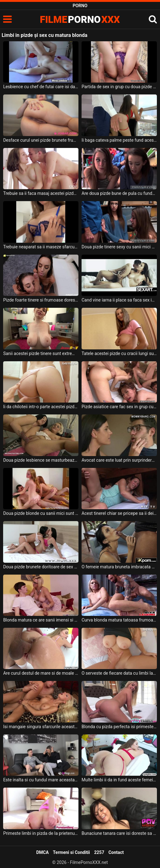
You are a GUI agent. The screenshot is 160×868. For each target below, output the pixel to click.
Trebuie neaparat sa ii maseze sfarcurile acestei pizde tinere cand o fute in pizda (41, 247)
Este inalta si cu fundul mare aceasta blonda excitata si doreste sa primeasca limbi (41, 780)
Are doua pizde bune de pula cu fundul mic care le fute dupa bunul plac (119, 193)
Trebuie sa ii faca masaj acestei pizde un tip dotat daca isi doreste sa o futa (41, 193)
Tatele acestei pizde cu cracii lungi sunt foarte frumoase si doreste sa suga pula (119, 353)
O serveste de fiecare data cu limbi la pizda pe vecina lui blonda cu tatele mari (119, 673)
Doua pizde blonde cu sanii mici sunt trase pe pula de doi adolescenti (41, 513)
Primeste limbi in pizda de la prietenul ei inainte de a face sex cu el (41, 833)
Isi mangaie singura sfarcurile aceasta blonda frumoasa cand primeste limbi (41, 727)
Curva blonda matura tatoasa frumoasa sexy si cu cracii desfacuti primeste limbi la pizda (119, 620)
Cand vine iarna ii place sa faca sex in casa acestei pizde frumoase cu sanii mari (119, 300)
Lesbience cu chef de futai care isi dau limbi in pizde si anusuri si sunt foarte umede (41, 87)
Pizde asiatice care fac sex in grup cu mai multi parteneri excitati (119, 407)
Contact (116, 852)
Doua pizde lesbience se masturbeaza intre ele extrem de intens (41, 460)
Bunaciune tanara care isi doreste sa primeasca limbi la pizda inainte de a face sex (119, 833)
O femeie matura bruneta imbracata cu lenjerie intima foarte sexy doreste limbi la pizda (119, 567)
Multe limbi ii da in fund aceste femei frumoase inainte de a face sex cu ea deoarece (119, 780)
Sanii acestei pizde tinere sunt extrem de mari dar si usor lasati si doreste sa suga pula (41, 353)
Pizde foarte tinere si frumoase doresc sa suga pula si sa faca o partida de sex (41, 300)
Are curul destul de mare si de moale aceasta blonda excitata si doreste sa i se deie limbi (41, 673)
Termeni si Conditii (71, 852)
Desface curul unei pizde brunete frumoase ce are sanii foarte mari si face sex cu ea (41, 140)
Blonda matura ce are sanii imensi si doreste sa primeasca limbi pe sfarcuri (41, 620)
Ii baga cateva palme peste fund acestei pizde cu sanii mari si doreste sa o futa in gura (119, 140)
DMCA (42, 852)
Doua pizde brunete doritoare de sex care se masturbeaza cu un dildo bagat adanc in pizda (41, 567)
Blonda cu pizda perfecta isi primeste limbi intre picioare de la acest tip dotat (119, 727)
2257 (99, 852)
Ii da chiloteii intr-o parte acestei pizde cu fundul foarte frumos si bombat (41, 407)
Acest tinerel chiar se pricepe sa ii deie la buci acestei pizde (119, 513)
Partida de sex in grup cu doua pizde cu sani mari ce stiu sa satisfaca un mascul (119, 87)
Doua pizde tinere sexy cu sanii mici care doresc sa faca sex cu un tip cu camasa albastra (119, 247)
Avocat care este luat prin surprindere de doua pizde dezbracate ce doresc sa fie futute (119, 460)
